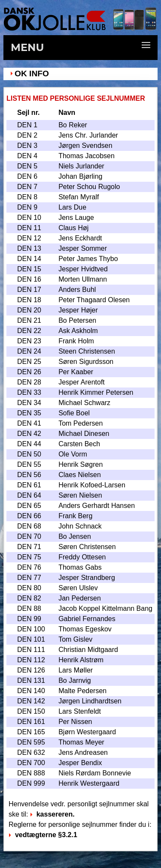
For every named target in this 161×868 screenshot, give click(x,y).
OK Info (32, 74)
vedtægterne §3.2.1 (43, 835)
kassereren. (52, 814)
